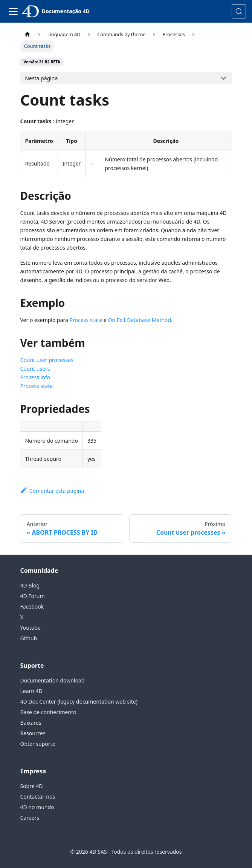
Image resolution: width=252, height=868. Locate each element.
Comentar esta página (52, 491)
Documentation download (52, 680)
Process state (86, 320)
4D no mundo (37, 807)
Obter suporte (37, 744)
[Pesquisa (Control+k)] (239, 11)
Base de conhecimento (48, 712)
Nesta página (41, 78)
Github (28, 638)
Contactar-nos (37, 797)
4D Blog (30, 585)
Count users (35, 369)
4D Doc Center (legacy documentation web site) (79, 702)
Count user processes (47, 360)
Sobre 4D (31, 786)
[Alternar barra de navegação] (13, 11)
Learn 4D (31, 691)
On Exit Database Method (139, 320)
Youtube (30, 628)
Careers (29, 818)
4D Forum (32, 596)
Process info (35, 377)
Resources (33, 733)
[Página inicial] (27, 35)
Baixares (31, 723)
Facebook (32, 607)
